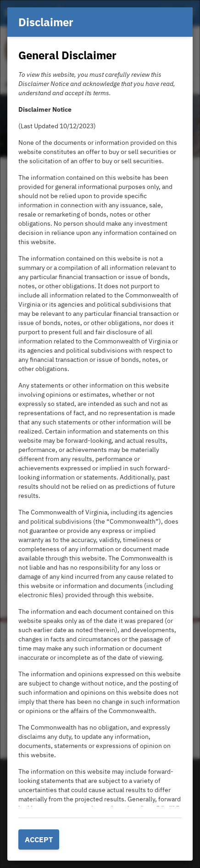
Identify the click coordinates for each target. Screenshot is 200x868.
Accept (39, 839)
